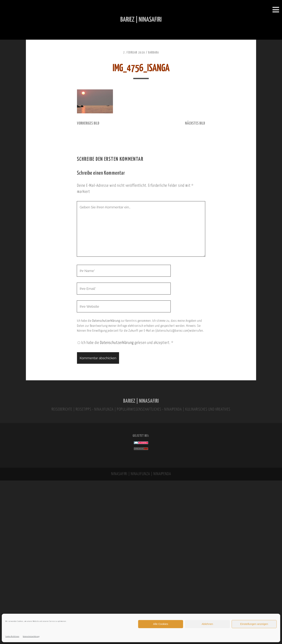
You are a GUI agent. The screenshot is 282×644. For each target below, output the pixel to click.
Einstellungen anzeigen (254, 624)
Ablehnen (207, 624)
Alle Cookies (161, 624)
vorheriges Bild (88, 123)
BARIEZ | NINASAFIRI (141, 401)
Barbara (153, 53)
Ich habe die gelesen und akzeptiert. (126, 343)
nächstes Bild (195, 123)
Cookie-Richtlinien (12, 637)
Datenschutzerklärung (31, 637)
